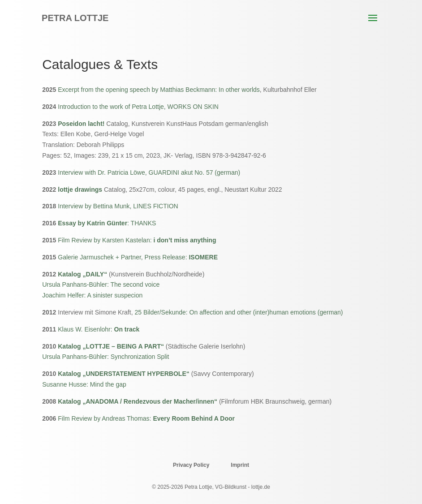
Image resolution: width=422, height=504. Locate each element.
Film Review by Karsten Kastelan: (137, 240)
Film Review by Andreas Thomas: (146, 418)
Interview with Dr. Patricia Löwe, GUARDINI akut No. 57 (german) (149, 172)
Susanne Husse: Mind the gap (84, 384)
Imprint (240, 465)
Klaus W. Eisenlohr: (99, 329)
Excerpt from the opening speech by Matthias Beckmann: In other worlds (159, 90)
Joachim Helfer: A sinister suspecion (92, 295)
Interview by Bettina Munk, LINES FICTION (118, 206)
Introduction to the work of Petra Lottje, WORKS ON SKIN (138, 107)
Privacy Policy (191, 465)
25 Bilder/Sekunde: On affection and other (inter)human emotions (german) (239, 312)
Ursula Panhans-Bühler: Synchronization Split (105, 357)
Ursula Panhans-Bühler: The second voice (101, 284)
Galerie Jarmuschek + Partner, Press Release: (138, 257)
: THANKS (107, 223)
